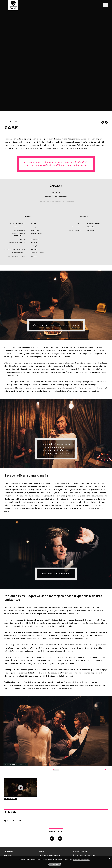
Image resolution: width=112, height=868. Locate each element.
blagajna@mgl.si (10, 825)
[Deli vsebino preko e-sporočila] (106, 81)
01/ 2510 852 (10, 823)
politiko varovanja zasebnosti (81, 860)
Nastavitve (55, 865)
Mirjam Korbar (90, 185)
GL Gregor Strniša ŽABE (14, 779)
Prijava (78, 826)
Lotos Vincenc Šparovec (93, 182)
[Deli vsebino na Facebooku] (103, 81)
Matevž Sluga (90, 189)
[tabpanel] (56, 689)
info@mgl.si (43, 825)
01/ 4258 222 (44, 823)
